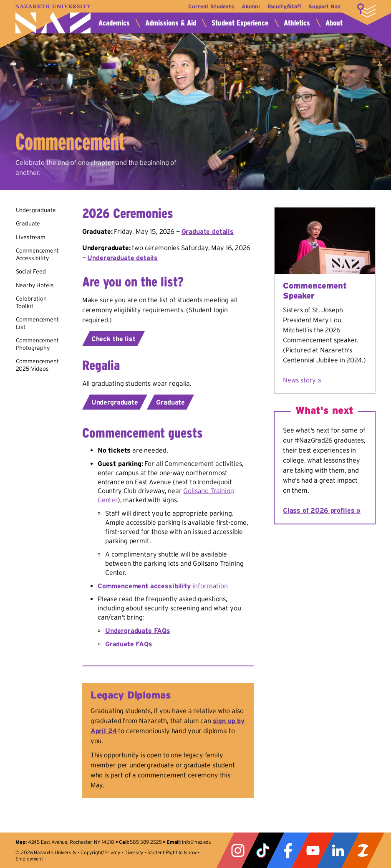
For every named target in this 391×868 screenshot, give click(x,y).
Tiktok (263, 850)
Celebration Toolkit (31, 302)
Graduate (28, 223)
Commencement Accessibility (37, 254)
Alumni (246, 6)
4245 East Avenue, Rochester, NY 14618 (71, 842)
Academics (114, 23)
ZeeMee (363, 850)
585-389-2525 (146, 842)
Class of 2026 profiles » (322, 510)
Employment (29, 859)
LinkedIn (338, 850)
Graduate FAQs (129, 644)
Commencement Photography (37, 344)
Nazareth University (53, 19)
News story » (302, 380)
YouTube (313, 850)
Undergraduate (36, 210)
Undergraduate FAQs (138, 630)
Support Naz (324, 6)
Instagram (238, 850)
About (334, 23)
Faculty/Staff (282, 6)
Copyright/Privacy (100, 852)
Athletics (297, 23)
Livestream (31, 237)
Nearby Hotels (35, 285)
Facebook (288, 850)
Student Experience (240, 23)
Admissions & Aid (171, 23)
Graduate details (208, 231)
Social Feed (31, 271)
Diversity (134, 852)
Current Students (204, 6)
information (163, 586)
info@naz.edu (197, 842)
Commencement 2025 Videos (37, 365)
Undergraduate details (122, 258)
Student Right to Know (172, 852)
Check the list (114, 339)
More (366, 10)
